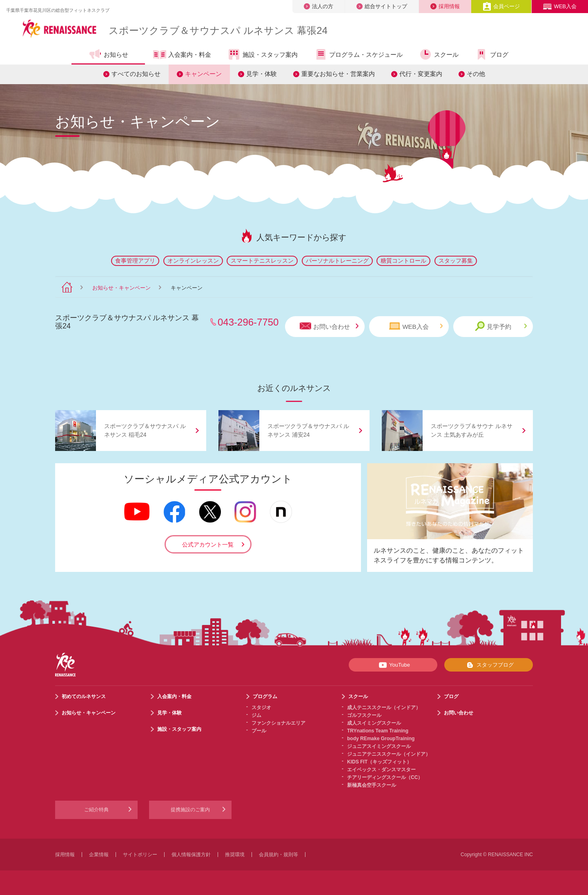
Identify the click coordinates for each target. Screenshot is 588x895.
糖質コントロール (403, 261)
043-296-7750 (248, 322)
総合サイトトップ (382, 6)
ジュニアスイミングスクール (379, 746)
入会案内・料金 (182, 55)
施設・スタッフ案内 (263, 54)
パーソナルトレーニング (337, 261)
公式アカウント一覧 (208, 545)
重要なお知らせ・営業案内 (338, 74)
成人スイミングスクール (374, 723)
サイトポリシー (140, 855)
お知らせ (108, 54)
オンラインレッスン (193, 261)
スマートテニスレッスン (262, 261)
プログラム (265, 696)
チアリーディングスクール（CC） (385, 777)
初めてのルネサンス (84, 696)
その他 (476, 74)
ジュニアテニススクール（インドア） (389, 754)
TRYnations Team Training (378, 731)
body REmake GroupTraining (381, 739)
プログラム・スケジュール (358, 54)
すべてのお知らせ (136, 74)
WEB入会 (560, 6)
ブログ (492, 54)
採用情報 (445, 6)
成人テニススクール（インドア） (384, 708)
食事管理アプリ (135, 261)
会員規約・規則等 (278, 855)
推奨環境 (235, 855)
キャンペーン (203, 74)
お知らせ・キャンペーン (121, 288)
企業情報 (99, 855)
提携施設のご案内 (190, 810)
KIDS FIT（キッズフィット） (379, 762)
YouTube (393, 665)
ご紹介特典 (96, 810)
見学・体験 (262, 74)
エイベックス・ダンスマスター (381, 770)
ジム (256, 715)
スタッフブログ (489, 665)
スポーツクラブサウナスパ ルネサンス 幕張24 (218, 30)
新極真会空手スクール (372, 785)
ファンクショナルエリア (278, 723)
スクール (439, 54)
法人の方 (318, 6)
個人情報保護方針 (191, 855)
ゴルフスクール (364, 715)
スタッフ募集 (456, 261)
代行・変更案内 (421, 74)
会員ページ (501, 6)
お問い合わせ (329, 326)
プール (259, 731)
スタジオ (261, 708)
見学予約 (501, 326)
